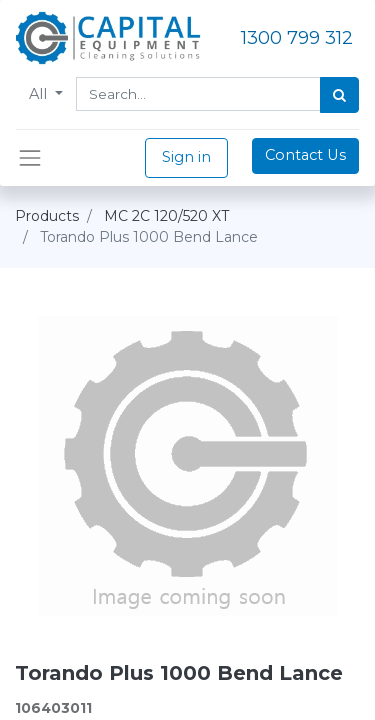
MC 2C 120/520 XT (166, 216)
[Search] (339, 95)
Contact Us (305, 155)
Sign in (186, 157)
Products (47, 216)
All (40, 94)
